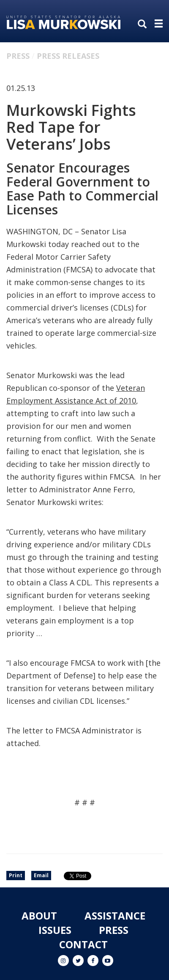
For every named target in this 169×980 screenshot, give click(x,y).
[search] (144, 25)
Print (16, 875)
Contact (83, 944)
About (39, 915)
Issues (55, 930)
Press (18, 56)
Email (41, 875)
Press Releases (68, 56)
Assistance (115, 915)
